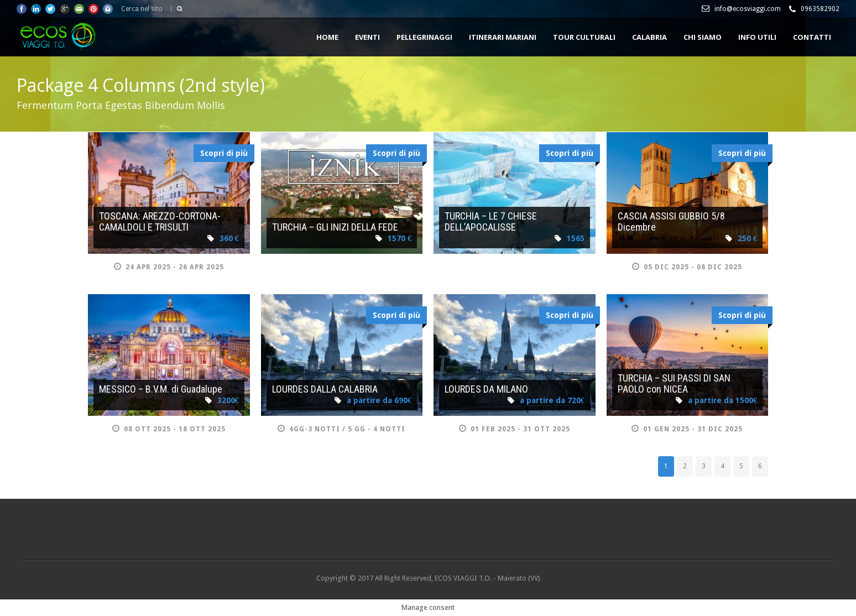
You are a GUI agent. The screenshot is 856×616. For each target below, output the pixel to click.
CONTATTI (812, 37)
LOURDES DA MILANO (486, 389)
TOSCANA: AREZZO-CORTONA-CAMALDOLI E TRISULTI (160, 221)
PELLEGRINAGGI (424, 37)
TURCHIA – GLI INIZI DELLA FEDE (335, 227)
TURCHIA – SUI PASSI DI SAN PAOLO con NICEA (674, 383)
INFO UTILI (757, 37)
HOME (327, 37)
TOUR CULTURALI (584, 37)
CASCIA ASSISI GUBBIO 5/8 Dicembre (671, 221)
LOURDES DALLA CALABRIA (325, 389)
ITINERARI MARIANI (503, 37)
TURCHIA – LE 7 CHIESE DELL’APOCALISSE (491, 221)
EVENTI (367, 37)
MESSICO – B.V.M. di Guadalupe (161, 389)
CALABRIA (649, 37)
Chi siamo (703, 37)
